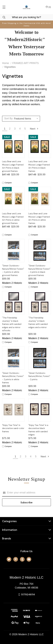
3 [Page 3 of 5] (15, 129)
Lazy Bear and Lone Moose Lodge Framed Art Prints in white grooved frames (13, 218)
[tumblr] (22, 559)
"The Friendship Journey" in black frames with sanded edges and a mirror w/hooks (12, 324)
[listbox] (27, 119)
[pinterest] (16, 559)
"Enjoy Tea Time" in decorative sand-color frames (13, 428)
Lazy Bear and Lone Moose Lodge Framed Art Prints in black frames (39, 166)
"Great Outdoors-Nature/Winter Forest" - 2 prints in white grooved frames (13, 270)
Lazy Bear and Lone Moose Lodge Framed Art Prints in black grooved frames (13, 166)
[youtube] (29, 559)
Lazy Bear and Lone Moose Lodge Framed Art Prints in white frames (39, 218)
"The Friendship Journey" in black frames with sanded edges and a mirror (38, 323)
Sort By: (9, 118)
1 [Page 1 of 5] (5, 129)
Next (34, 129)
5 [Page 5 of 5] (25, 129)
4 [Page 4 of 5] (20, 129)
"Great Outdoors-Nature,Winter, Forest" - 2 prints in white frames (13, 378)
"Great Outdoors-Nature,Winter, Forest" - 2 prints (39, 376)
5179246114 (28, 594)
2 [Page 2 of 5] (10, 129)
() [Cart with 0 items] (48, 7)
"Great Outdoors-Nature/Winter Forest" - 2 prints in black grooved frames (39, 270)
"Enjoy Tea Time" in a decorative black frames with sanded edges (38, 430)
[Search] (3, 17)
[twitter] (9, 559)
